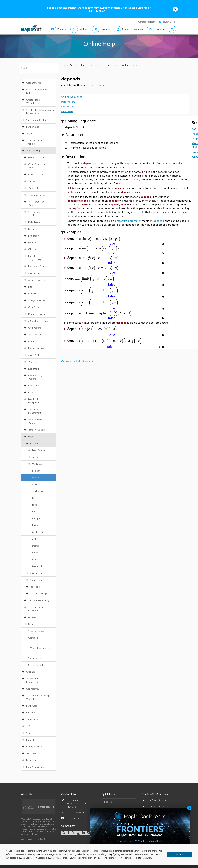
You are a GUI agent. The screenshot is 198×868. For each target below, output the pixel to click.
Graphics (31, 672)
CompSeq (33, 638)
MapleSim (31, 760)
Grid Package (35, 328)
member (36, 546)
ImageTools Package (38, 334)
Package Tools (35, 188)
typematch (37, 566)
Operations (34, 273)
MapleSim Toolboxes (36, 767)
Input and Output (37, 195)
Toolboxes (31, 753)
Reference (31, 726)
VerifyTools (38, 464)
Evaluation (34, 236)
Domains (33, 229)
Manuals (31, 740)
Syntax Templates (37, 665)
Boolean (34, 443)
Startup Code (35, 658)
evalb (35, 484)
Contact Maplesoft (147, 22)
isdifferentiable (40, 532)
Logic (31, 436)
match (35, 539)
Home (65, 65)
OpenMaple (34, 355)
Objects (32, 249)
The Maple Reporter (158, 800)
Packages (33, 181)
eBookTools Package (38, 321)
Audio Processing (37, 280)
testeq (35, 553)
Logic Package (39, 450)
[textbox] (94, 239)
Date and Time (36, 174)
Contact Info (68, 794)
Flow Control (35, 392)
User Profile (34, 624)
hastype (36, 525)
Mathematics (33, 127)
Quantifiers (36, 580)
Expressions (34, 386)
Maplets (32, 617)
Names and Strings (38, 266)
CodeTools (34, 307)
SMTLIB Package (39, 593)
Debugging (33, 369)
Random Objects (37, 430)
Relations (35, 587)
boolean (36, 471)
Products (108, 802)
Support (75, 65)
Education (31, 712)
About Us (27, 794)
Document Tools (37, 314)
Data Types (34, 222)
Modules (33, 242)
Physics (30, 134)
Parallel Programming (39, 600)
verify (35, 457)
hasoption (37, 518)
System (30, 733)
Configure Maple (34, 747)
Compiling (33, 294)
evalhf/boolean (40, 491)
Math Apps (32, 706)
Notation (33, 341)
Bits (30, 287)
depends (36, 477)
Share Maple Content (37, 120)
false (35, 505)
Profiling (32, 362)
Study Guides (33, 719)
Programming (33, 151)
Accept (180, 854)
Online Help (88, 65)
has (34, 512)
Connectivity (33, 689)
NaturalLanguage (37, 348)
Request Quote (168, 22)
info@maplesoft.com (77, 818)
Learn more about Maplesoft (33, 839)
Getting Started (34, 83)
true (34, 559)
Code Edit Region (37, 631)
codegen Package (37, 300)
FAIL (35, 498)
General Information (39, 157)
